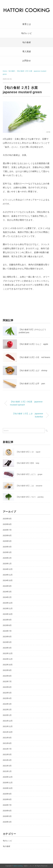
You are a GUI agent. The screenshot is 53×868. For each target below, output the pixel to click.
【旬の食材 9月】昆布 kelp (28, 463)
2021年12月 (8, 721)
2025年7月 (7, 530)
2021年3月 (7, 766)
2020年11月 (8, 783)
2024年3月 (7, 592)
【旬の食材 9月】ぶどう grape (29, 474)
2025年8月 (7, 524)
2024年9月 (7, 586)
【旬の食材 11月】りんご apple (33, 344)
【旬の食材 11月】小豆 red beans (34, 357)
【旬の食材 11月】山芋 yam (32, 384)
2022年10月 (8, 665)
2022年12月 (8, 653)
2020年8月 (7, 799)
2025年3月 (7, 552)
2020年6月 (7, 811)
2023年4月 (7, 648)
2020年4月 (7, 822)
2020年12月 (8, 777)
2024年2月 (7, 597)
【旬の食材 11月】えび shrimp (33, 370)
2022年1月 (7, 715)
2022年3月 (7, 704)
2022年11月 (8, 659)
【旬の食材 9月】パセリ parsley (30, 497)
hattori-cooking (18, 866)
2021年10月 (8, 732)
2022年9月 (7, 670)
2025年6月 (7, 535)
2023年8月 (7, 625)
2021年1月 (7, 771)
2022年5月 (7, 693)
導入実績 (27, 51)
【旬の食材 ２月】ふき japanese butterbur (28, 415)
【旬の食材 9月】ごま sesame (29, 486)
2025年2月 (7, 558)
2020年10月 (8, 788)
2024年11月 (8, 575)
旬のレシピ (26, 33)
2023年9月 (7, 620)
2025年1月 (7, 564)
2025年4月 (7, 547)
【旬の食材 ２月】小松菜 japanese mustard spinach (26, 403)
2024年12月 (8, 569)
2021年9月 (7, 738)
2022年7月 (7, 681)
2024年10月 (8, 580)
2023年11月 (8, 608)
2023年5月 (7, 642)
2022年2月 (7, 710)
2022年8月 (7, 676)
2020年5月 (7, 816)
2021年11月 (8, 726)
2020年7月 (7, 805)
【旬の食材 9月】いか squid (28, 452)
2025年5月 (7, 541)
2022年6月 (7, 687)
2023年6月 (7, 637)
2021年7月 (7, 749)
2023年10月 (8, 614)
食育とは (27, 24)
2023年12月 (8, 603)
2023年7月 (7, 631)
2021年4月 (7, 760)
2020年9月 (7, 794)
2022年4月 (7, 698)
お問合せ (27, 61)
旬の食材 (27, 42)
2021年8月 (7, 743)
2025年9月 (7, 519)
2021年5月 (7, 754)
